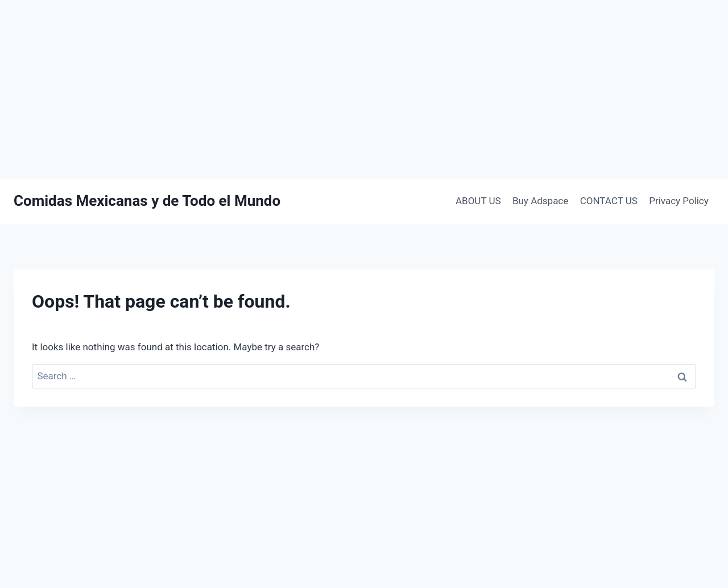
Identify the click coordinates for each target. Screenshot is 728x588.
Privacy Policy (679, 201)
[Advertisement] (364, 89)
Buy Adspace (540, 201)
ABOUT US (478, 201)
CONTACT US (609, 201)
